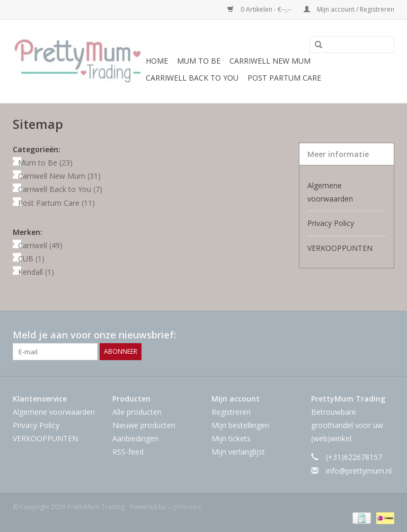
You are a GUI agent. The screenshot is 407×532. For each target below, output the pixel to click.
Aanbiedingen (135, 438)
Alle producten (137, 412)
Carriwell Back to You (192, 78)
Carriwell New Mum (270, 61)
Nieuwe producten (144, 425)
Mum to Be (199, 61)
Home (157, 61)
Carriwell (40, 245)
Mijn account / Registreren (349, 9)
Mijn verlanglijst (238, 452)
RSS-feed (128, 452)
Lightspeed (184, 507)
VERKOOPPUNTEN (340, 248)
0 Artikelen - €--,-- (260, 9)
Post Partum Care (284, 78)
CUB (31, 259)
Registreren (231, 412)
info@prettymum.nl (359, 471)
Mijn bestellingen (240, 425)
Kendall (36, 272)
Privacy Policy (331, 223)
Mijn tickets (231, 438)
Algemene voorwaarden (330, 192)
